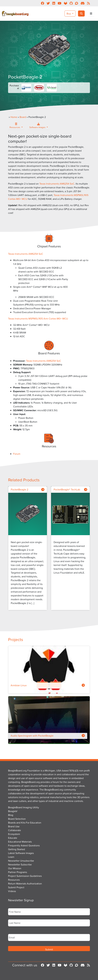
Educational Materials (20, 842)
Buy (69, 13)
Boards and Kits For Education (25, 823)
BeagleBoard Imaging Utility (24, 807)
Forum (17, 454)
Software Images (38, 126)
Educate (13, 838)
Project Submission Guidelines (25, 876)
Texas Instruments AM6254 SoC (57, 184)
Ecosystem (14, 834)
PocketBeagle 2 (20, 489)
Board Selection (17, 819)
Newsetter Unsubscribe (21, 861)
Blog (11, 815)
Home (14, 117)
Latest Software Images (21, 853)
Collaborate (15, 830)
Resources (15, 126)
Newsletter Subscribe (20, 864)
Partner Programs (18, 872)
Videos (12, 891)
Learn (11, 857)
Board (23, 117)
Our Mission (15, 868)
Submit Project (16, 887)
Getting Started (16, 849)
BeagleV (13, 811)
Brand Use (14, 826)
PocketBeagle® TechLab (67, 489)
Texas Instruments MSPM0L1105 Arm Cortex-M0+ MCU (38, 319)
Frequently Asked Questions (24, 845)
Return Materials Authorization (25, 884)
